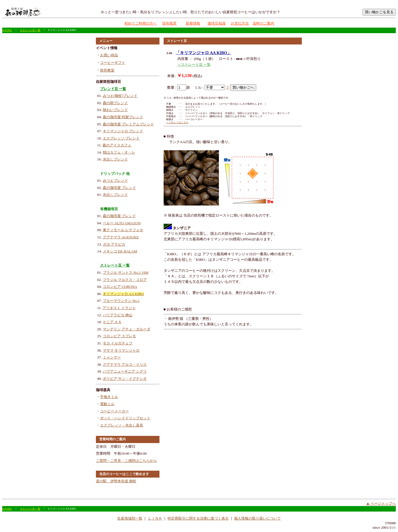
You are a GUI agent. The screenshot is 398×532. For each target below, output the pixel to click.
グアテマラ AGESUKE (121, 237)
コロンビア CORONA (120, 287)
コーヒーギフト (113, 63)
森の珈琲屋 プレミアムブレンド (128, 124)
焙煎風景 (169, 23)
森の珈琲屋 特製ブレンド (123, 117)
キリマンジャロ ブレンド (123, 131)
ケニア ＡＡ (112, 322)
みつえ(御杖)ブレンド (120, 96)
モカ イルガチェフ (118, 343)
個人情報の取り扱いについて (257, 518)
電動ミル (107, 404)
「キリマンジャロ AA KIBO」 (204, 53)
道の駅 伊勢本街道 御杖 (116, 481)
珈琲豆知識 (217, 23)
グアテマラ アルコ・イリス (125, 364)
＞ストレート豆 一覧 (194, 64)
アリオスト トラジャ (119, 308)
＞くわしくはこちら (177, 122)
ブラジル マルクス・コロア (125, 280)
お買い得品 (109, 55)
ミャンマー (112, 357)
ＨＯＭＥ (7, 30)
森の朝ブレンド (115, 103)
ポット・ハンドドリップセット (125, 418)
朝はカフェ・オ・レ (119, 152)
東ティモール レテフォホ (123, 230)
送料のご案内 (263, 23)
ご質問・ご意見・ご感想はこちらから (126, 461)
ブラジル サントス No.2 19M (126, 272)
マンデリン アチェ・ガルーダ (127, 329)
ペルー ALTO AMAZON (122, 223)
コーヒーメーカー (114, 411)
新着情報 (193, 23)
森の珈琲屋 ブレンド (119, 188)
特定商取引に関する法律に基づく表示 (198, 518)
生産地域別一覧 (130, 518)
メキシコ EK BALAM (120, 251)
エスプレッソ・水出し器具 (122, 425)
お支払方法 (240, 23)
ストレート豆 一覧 (30, 30)
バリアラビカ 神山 (118, 315)
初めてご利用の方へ (141, 23)
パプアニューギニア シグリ (125, 371)
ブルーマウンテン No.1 (121, 301)
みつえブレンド (115, 181)
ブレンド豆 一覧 (113, 89)
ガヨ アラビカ (114, 244)
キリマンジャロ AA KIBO (123, 294)
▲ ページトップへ (381, 503)
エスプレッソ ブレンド (121, 138)
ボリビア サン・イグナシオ (125, 379)
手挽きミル (109, 397)
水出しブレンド (115, 159)
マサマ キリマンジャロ (121, 350)
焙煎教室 (107, 70)
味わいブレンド (115, 110)
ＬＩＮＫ (155, 518)
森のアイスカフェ (117, 145)
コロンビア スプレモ (119, 336)
